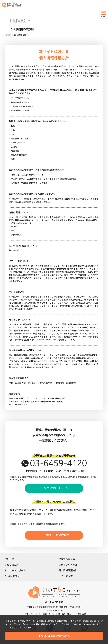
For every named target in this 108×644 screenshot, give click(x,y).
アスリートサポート (15, 570)
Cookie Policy (96, 621)
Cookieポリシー (13, 576)
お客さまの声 (12, 565)
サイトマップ (66, 576)
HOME (8, 35)
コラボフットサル (68, 565)
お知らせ (9, 559)
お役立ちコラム (67, 559)
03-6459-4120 (56, 610)
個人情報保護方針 (68, 570)
